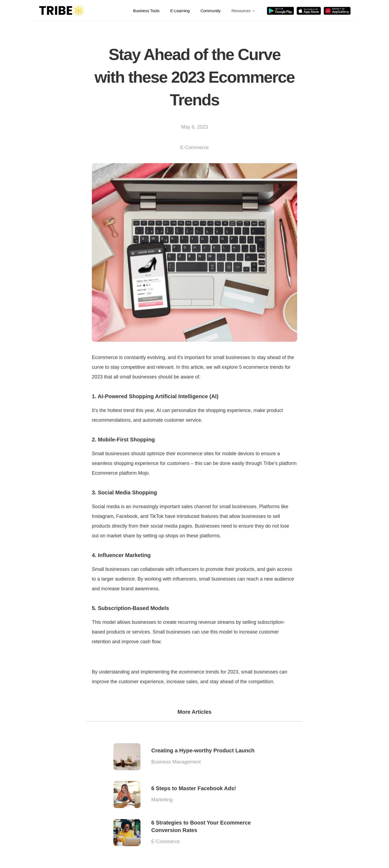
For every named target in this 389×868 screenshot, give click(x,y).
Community (211, 11)
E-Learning (180, 11)
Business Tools (146, 11)
